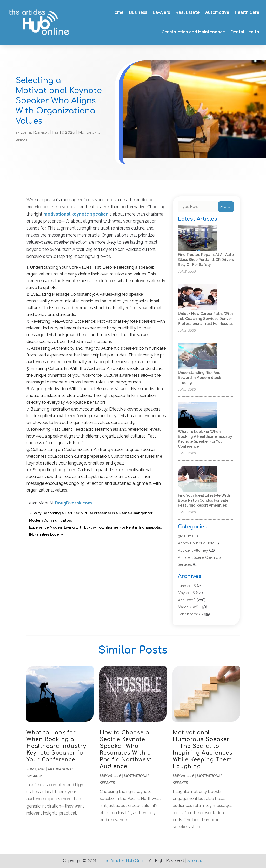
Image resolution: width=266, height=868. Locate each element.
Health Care (247, 12)
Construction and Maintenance (193, 32)
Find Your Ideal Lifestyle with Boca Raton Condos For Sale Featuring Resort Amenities (204, 500)
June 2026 (187, 586)
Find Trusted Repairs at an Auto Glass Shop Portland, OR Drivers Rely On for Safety (206, 260)
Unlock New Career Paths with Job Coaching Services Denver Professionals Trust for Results (205, 319)
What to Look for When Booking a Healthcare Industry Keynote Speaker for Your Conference (56, 746)
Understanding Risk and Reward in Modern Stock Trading (199, 378)
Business (138, 12)
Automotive (217, 12)
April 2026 (187, 600)
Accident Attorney (193, 550)
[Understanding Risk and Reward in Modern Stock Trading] (197, 356)
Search (226, 207)
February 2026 (190, 614)
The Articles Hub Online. (125, 861)
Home (118, 12)
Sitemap (195, 861)
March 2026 (188, 607)
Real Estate (188, 12)
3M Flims (186, 536)
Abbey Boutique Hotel (197, 543)
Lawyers (161, 12)
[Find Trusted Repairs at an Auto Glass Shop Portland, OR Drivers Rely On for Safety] (197, 238)
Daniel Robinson (35, 132)
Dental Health (245, 32)
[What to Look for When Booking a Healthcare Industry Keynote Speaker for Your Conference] (197, 415)
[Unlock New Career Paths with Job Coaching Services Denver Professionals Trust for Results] (197, 297)
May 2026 (186, 593)
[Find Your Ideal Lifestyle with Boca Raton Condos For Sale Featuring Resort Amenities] (197, 479)
